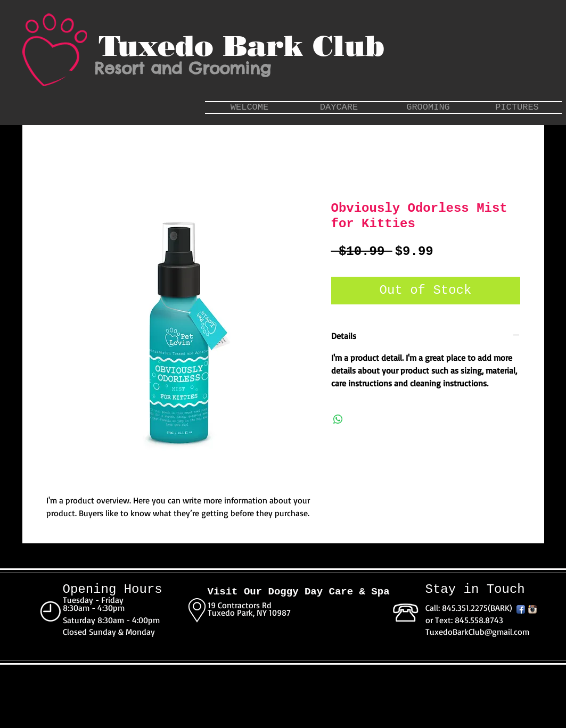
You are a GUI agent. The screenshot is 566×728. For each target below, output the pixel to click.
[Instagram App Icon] (532, 609)
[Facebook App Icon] (521, 609)
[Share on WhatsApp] (338, 419)
